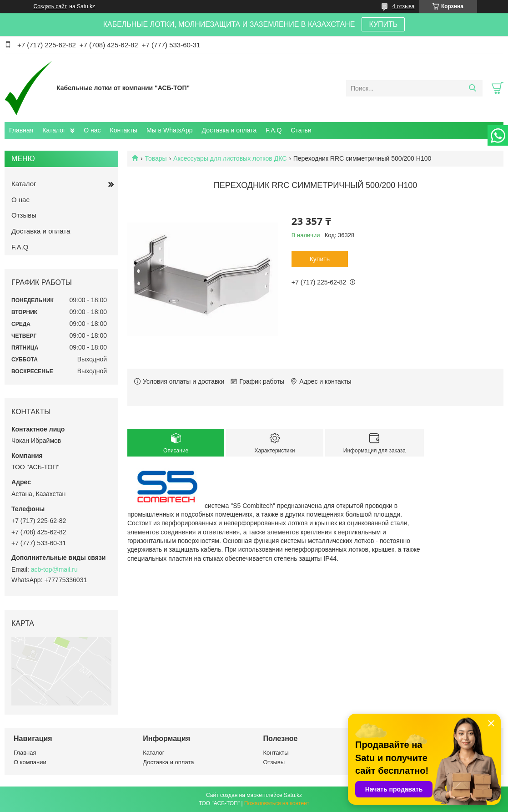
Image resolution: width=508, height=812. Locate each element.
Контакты (124, 130)
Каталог (54, 130)
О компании (30, 762)
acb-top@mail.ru (54, 569)
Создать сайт (50, 6)
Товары (156, 158)
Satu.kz (293, 795)
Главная (21, 130)
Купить (320, 259)
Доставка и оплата (229, 130)
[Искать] (472, 88)
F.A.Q (274, 130)
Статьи (301, 130)
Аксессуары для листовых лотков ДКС (230, 158)
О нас (92, 130)
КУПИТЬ (383, 24)
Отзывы (24, 215)
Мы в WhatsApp (170, 130)
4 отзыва (404, 6)
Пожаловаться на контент (277, 803)
